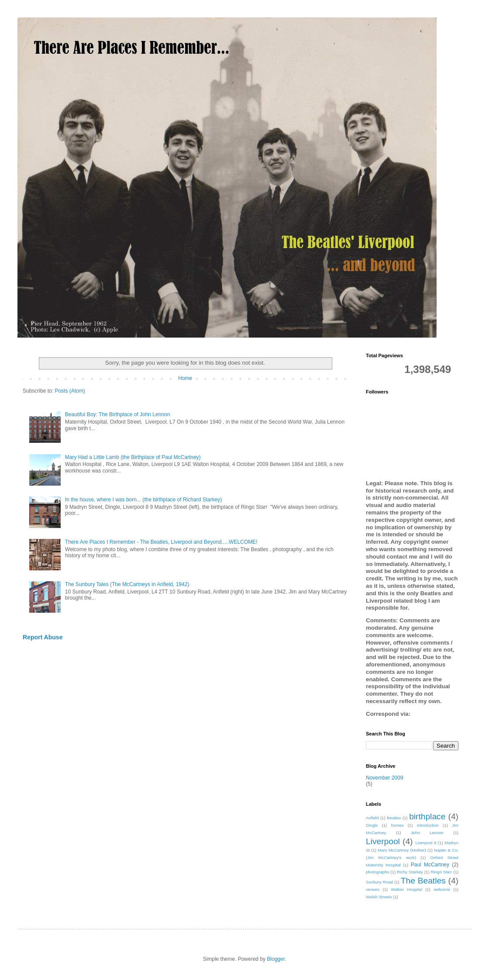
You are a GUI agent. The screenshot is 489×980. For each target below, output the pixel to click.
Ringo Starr (441, 872)
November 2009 (384, 778)
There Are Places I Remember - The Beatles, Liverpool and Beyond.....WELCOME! (161, 542)
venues (373, 889)
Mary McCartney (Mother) (402, 850)
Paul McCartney (430, 865)
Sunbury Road (379, 882)
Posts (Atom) (70, 391)
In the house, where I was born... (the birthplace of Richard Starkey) (144, 500)
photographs (377, 872)
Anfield (372, 818)
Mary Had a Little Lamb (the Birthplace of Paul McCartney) (133, 457)
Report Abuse (43, 637)
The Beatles (423, 881)
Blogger (276, 959)
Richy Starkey (410, 872)
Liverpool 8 (426, 843)
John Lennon (427, 833)
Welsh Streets (379, 897)
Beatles (394, 818)
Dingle (372, 825)
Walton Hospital (406, 889)
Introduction (428, 825)
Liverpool (383, 841)
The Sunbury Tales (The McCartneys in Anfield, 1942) (127, 584)
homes (398, 825)
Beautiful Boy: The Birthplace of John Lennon (118, 414)
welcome (442, 889)
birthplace (427, 816)
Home (185, 378)
